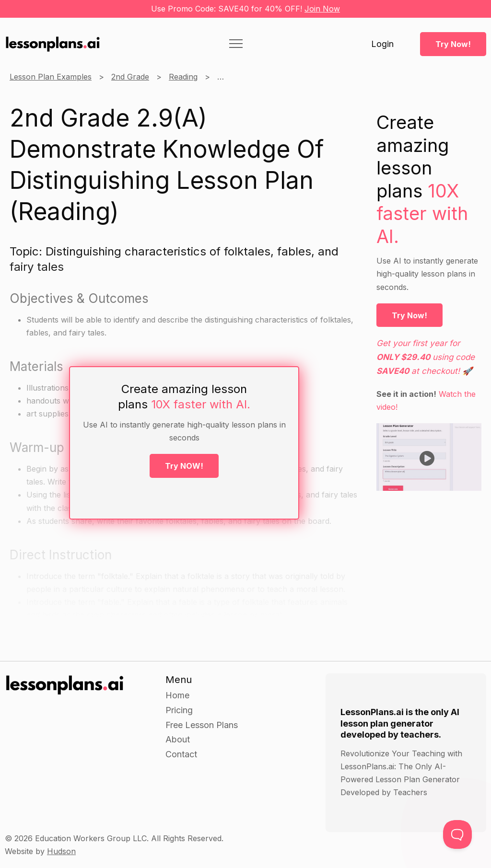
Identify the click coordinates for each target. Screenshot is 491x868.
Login (382, 44)
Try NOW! (184, 466)
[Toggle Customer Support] (457, 834)
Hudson (61, 851)
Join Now (322, 9)
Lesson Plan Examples (51, 77)
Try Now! (453, 44)
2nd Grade (130, 77)
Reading (183, 77)
